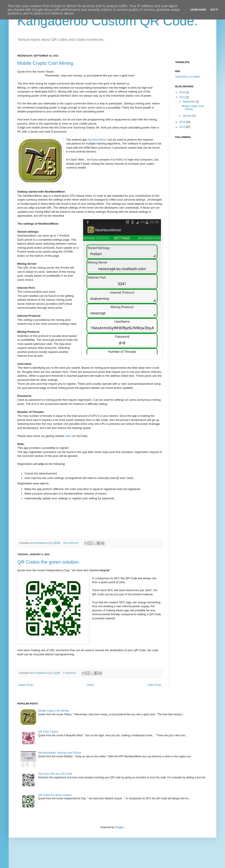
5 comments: (70, 673)
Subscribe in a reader (188, 77)
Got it (214, 10)
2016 (183, 92)
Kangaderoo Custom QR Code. (108, 21)
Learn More (198, 10)
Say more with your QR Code (55, 774)
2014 (183, 122)
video (68, 436)
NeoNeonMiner (97, 140)
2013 (183, 127)
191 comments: (71, 543)
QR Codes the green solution (48, 562)
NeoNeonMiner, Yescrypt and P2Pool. (60, 753)
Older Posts (154, 685)
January (187, 116)
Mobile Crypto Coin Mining (45, 63)
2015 (183, 97)
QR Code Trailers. (49, 732)
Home (90, 685)
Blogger (119, 827)
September (189, 102)
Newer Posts (26, 685)
